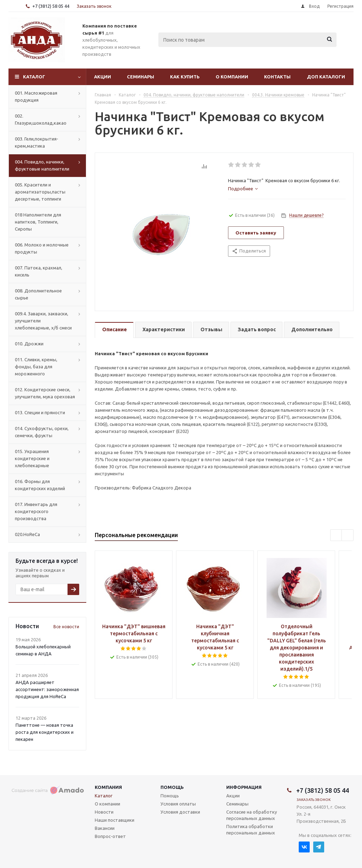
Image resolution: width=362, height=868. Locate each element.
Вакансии (105, 828)
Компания (108, 787)
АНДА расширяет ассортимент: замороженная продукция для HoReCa (47, 689)
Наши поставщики (115, 820)
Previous (336, 536)
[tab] (243, 189)
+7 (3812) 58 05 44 (51, 6)
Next (348, 536)
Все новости (66, 627)
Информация (244, 787)
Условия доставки (180, 812)
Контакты (277, 77)
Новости (104, 812)
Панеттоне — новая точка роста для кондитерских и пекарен (45, 732)
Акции (103, 77)
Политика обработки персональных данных (251, 830)
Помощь (172, 787)
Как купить (185, 77)
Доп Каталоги (326, 77)
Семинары (141, 77)
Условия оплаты (178, 804)
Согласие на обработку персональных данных (252, 815)
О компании (232, 77)
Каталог (34, 77)
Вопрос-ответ (110, 836)
